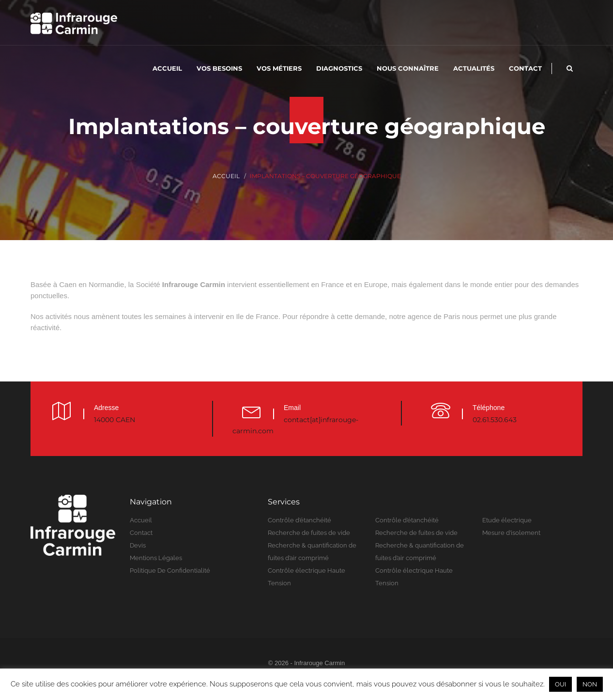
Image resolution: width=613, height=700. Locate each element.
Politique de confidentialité (170, 571)
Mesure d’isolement (511, 533)
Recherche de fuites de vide (309, 533)
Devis (138, 545)
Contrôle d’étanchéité (299, 520)
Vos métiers (279, 68)
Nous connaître (408, 68)
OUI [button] (560, 684)
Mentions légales (156, 558)
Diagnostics (339, 68)
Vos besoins (219, 68)
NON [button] (590, 684)
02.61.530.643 (495, 420)
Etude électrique (507, 520)
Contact (525, 68)
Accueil (167, 68)
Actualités (474, 68)
